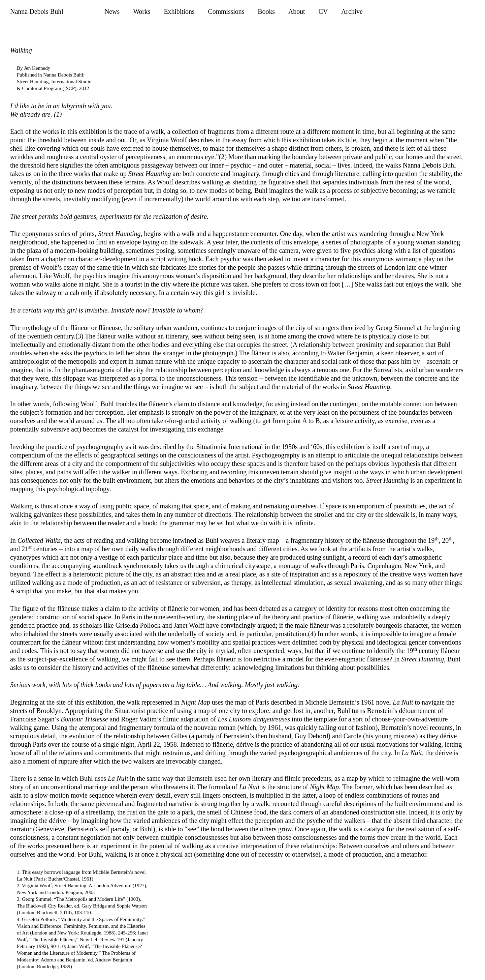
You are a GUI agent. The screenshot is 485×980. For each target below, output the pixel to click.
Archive (352, 11)
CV (323, 11)
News (112, 11)
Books (266, 11)
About (297, 11)
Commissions (226, 11)
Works (142, 11)
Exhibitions (179, 11)
